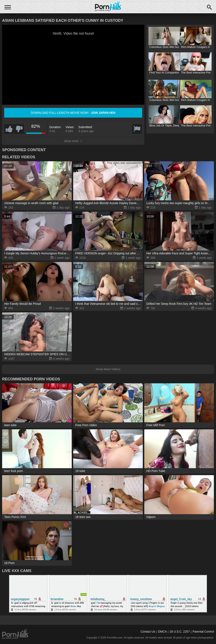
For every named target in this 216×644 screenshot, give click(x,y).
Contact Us (148, 632)
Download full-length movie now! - (73, 113)
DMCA (162, 632)
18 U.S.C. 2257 (180, 632)
